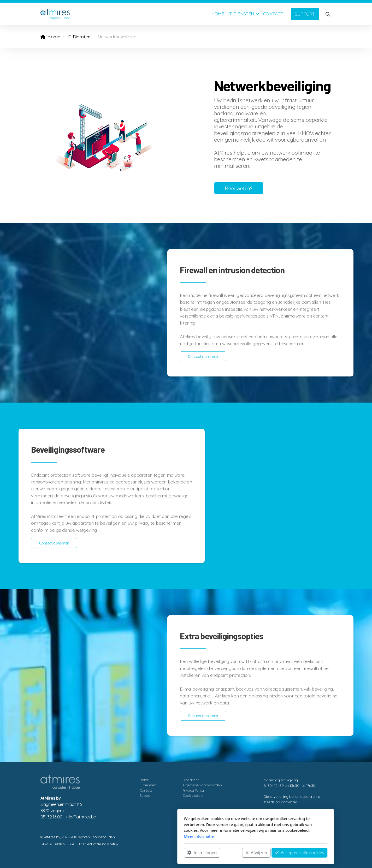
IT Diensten (79, 37)
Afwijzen (187, 853)
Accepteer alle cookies (230, 853)
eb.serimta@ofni (81, 817)
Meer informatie (129, 836)
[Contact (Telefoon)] (328, 850)
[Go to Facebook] (312, 850)
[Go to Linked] (320, 850)
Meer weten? (239, 188)
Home (54, 37)
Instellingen (132, 853)
